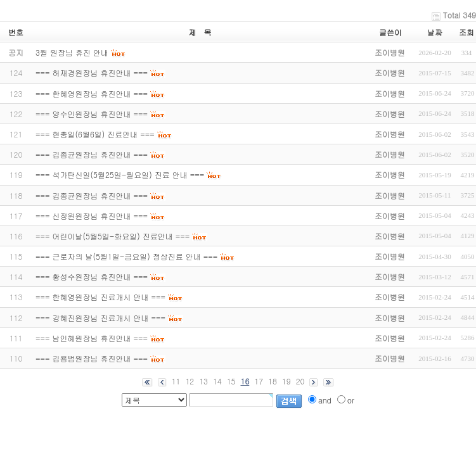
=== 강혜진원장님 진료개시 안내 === (100, 318)
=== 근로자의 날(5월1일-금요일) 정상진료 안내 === (126, 256)
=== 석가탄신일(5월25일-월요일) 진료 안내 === (120, 174)
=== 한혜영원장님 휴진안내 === (92, 93)
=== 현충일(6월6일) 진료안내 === (95, 134)
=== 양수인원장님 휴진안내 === (92, 114)
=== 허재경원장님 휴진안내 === (92, 73)
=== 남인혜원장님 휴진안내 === (92, 338)
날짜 (435, 32)
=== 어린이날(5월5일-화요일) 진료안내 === (113, 236)
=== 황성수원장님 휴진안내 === (92, 276)
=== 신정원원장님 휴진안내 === (92, 216)
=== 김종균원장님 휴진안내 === (92, 154)
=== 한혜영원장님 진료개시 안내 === (100, 297)
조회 (466, 32)
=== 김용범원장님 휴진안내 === (92, 358)
